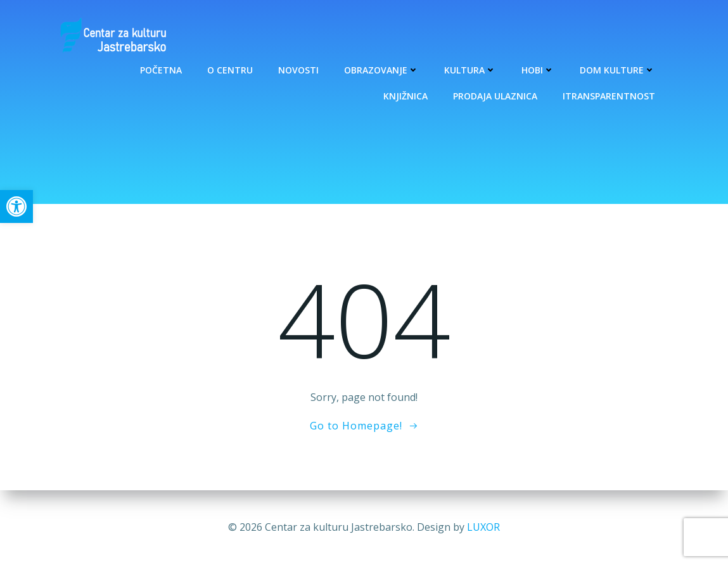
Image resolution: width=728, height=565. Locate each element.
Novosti (299, 70)
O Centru (231, 70)
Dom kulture (618, 70)
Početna (162, 70)
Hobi (539, 70)
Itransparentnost (610, 96)
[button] (16, 206)
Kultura (471, 70)
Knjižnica (406, 96)
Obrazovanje (382, 70)
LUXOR (483, 527)
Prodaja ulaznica (496, 96)
